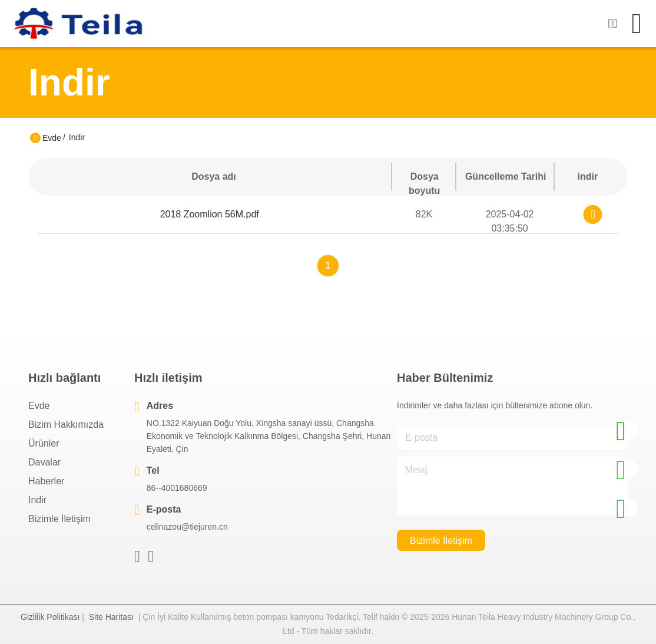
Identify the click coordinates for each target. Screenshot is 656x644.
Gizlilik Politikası (50, 617)
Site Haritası (111, 617)
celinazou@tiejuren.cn (187, 527)
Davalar (44, 462)
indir (37, 500)
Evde (52, 138)
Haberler (46, 481)
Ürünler (44, 443)
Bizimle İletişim (59, 519)
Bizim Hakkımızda (66, 425)
